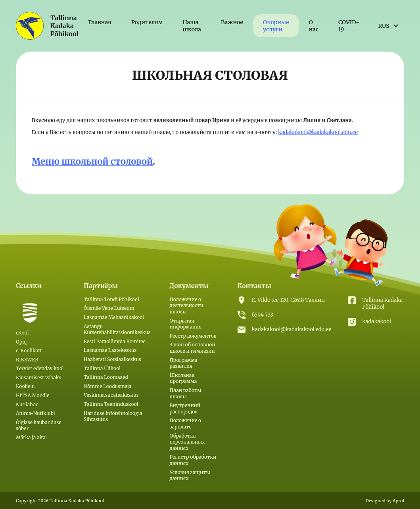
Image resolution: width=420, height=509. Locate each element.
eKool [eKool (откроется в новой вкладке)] (22, 333)
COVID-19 (349, 26)
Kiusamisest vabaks (38, 377)
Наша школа (192, 26)
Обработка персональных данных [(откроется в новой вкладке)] (187, 442)
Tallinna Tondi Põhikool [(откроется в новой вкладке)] (111, 299)
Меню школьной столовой (92, 161)
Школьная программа (183, 378)
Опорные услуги (276, 26)
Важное (232, 22)
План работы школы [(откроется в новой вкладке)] (186, 393)
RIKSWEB (27, 360)
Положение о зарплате (185, 424)
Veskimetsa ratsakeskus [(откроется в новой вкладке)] (111, 395)
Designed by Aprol (385, 501)
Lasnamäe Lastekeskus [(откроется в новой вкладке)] (110, 350)
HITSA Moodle (33, 395)
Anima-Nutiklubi (35, 413)
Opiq (21, 342)
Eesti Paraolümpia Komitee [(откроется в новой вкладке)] (115, 341)
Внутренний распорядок (185, 408)
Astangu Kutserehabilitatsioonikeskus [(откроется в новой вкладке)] (117, 329)
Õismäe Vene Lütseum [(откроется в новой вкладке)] (109, 308)
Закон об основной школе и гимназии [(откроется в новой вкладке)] (193, 348)
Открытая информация (186, 324)
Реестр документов (193, 336)
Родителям (147, 22)
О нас (314, 26)
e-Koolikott (29, 351)
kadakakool (377, 322)
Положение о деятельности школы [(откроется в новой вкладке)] (187, 305)
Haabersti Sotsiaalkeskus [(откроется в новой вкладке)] (112, 359)
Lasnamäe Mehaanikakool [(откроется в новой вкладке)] (114, 317)
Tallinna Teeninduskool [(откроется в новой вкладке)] (111, 404)
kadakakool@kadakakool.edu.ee (318, 132)
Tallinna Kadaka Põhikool (382, 303)
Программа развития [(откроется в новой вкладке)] (184, 363)
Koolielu (25, 386)
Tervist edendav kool (40, 368)
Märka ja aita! (31, 437)
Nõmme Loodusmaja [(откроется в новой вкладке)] (107, 386)
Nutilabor (27, 404)
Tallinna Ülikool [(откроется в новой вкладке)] (102, 368)
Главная (100, 22)
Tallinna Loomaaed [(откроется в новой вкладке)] (106, 377)
